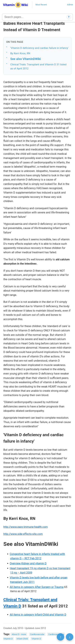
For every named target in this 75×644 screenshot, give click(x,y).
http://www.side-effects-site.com (23, 534)
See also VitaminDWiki (26, 59)
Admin (70, 5)
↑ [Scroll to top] (60, 637)
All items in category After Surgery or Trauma (37, 587)
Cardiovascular (37, 634)
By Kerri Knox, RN (20, 53)
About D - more (19, 634)
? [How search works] (69, 17)
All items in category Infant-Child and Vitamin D (38, 615)
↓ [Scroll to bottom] (70, 637)
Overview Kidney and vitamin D (28, 563)
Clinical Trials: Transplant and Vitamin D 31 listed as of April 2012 (38, 67)
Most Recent (41, 5)
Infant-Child (22, 639)
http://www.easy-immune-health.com (26, 527)
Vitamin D (36, 639)
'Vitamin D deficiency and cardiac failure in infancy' (39, 48)
